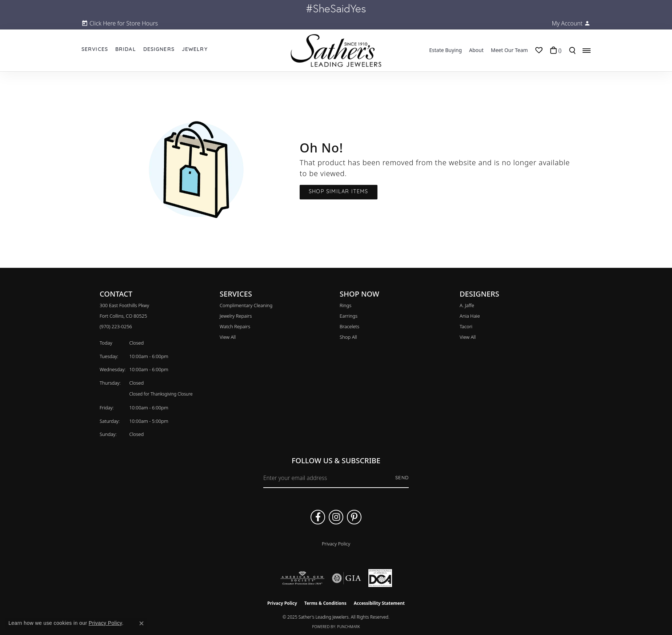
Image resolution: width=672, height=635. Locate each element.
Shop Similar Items (339, 192)
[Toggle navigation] (587, 51)
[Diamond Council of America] (380, 578)
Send (402, 478)
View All (228, 337)
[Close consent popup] (141, 623)
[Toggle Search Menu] (572, 51)
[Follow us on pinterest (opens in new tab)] (354, 517)
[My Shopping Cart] (556, 50)
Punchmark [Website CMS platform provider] (349, 627)
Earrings (349, 316)
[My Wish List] (539, 50)
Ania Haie (470, 316)
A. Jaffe (467, 305)
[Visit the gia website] (347, 578)
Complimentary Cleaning (246, 305)
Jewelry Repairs (236, 316)
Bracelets (349, 326)
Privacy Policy (336, 544)
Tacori (466, 326)
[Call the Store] (116, 326)
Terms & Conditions (325, 603)
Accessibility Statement (379, 603)
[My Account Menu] (571, 23)
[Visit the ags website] (302, 578)
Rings (345, 305)
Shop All (348, 337)
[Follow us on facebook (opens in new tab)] (318, 517)
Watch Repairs (235, 326)
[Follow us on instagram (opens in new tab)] (336, 517)
